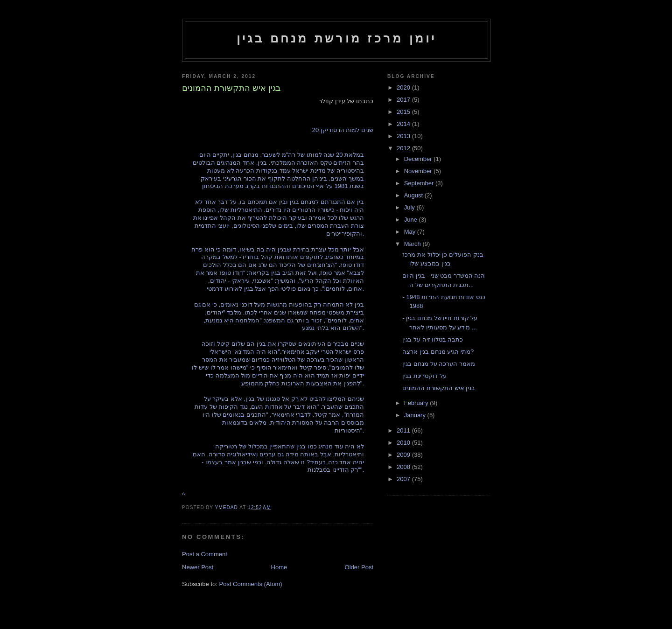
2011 (404, 430)
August (414, 195)
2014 (404, 124)
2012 (404, 148)
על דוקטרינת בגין (424, 376)
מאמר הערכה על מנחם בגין (438, 364)
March (413, 244)
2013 (404, 136)
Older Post (359, 567)
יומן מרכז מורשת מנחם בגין (337, 38)
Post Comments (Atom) (251, 584)
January (416, 415)
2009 (404, 455)
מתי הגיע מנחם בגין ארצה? (438, 352)
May (411, 232)
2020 (404, 87)
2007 (404, 479)
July (410, 207)
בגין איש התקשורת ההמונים (439, 388)
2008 (404, 467)
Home (279, 567)
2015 (404, 112)
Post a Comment (205, 554)
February (417, 403)
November (419, 171)
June (412, 220)
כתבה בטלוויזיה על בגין (433, 339)
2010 (404, 443)
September (420, 183)
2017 (404, 100)
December (419, 159)
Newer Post (198, 567)
